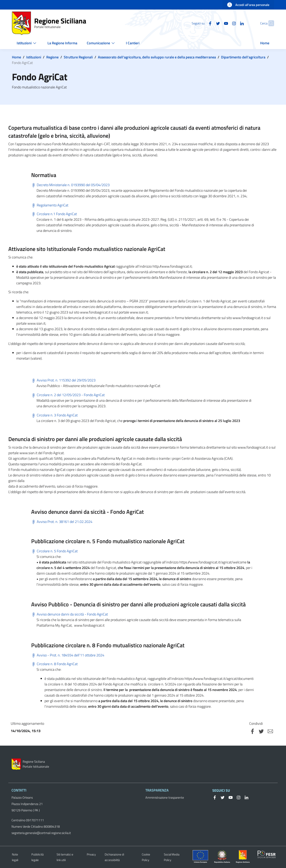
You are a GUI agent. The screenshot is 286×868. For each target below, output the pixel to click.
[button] (269, 23)
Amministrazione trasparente (165, 797)
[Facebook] (202, 23)
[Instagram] (226, 23)
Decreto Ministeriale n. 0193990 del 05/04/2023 (70, 185)
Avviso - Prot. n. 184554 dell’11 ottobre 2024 (68, 655)
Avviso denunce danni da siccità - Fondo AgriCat (70, 614)
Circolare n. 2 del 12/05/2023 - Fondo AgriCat (68, 395)
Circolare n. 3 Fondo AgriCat (54, 415)
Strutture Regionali (78, 57)
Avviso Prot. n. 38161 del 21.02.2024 (62, 522)
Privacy (91, 854)
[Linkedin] (234, 23)
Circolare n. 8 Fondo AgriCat (54, 664)
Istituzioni (34, 57)
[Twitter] (210, 23)
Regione (52, 57)
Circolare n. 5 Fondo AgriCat (54, 551)
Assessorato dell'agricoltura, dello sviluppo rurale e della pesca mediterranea (157, 57)
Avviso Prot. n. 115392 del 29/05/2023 (63, 380)
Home (16, 57)
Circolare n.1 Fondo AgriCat (54, 214)
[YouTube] (218, 23)
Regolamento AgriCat (50, 205)
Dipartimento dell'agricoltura (243, 57)
